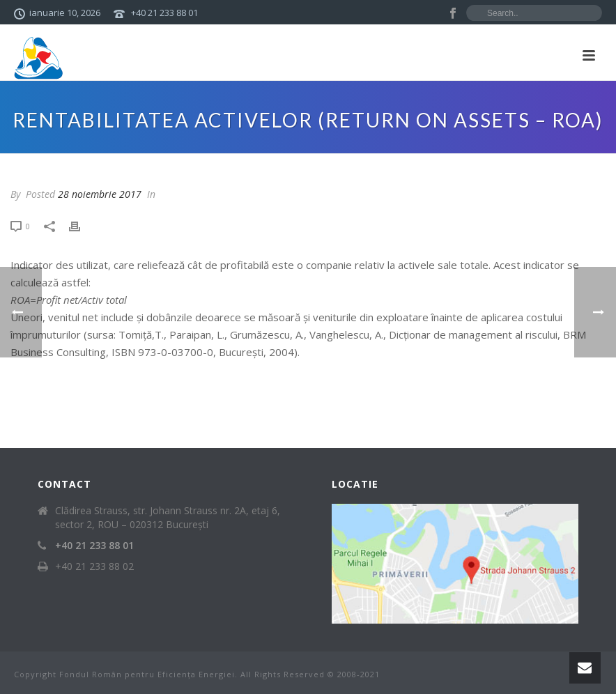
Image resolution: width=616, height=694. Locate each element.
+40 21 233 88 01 (164, 13)
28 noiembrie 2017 (100, 194)
